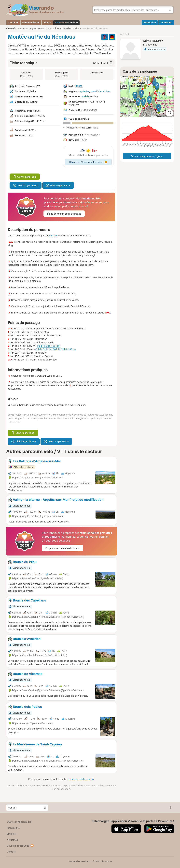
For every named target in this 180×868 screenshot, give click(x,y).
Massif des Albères (101, 91)
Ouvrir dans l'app (25, 177)
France (79, 86)
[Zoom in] (169, 81)
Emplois (11, 834)
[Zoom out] (169, 87)
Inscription (150, 22)
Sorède (85, 96)
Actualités (12, 840)
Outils (13, 22)
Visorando (11, 28)
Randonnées (31, 22)
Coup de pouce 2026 (20, 846)
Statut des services (79, 861)
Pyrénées (84, 91)
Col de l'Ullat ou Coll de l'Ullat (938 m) (56, 349)
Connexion (166, 22)
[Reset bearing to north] (169, 93)
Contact (11, 852)
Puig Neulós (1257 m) (49, 346)
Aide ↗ (47, 22)
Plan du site (13, 828)
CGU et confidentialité (19, 822)
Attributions (127, 116)
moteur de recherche (81, 779)
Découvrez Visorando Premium (88, 162)
